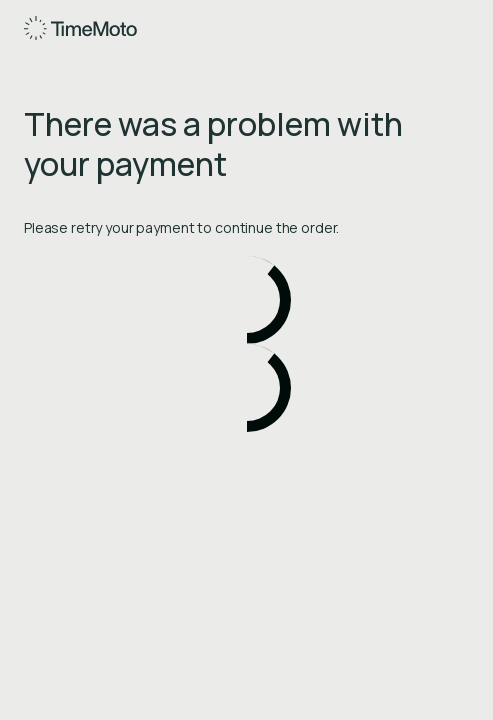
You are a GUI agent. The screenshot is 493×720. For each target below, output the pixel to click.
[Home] (81, 28)
